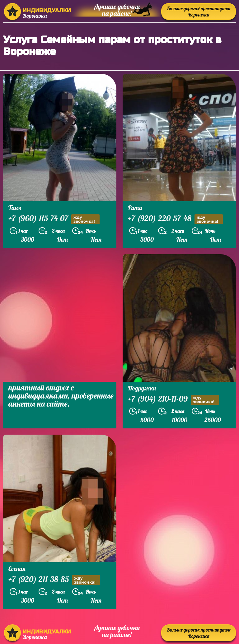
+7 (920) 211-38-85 (54, 580)
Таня (15, 208)
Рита (135, 208)
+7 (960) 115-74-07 (54, 219)
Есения (17, 569)
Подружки (142, 388)
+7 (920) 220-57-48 (175, 219)
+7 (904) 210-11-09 (173, 400)
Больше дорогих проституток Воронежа (199, 12)
